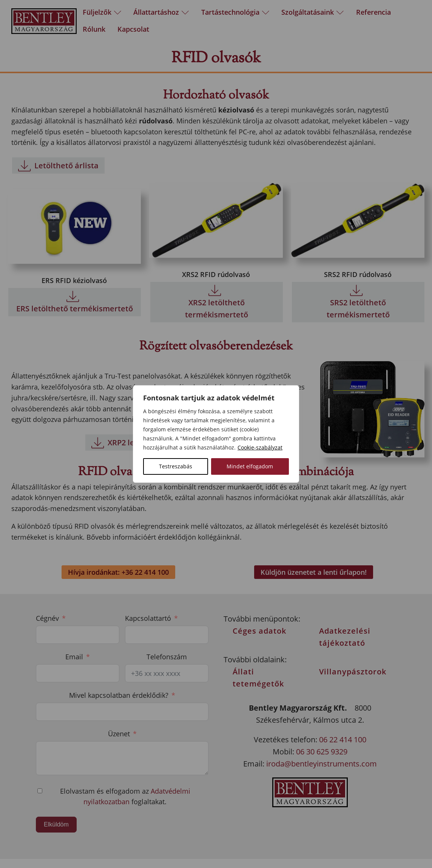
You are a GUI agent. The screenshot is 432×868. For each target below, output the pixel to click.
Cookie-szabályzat (260, 447)
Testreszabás (176, 466)
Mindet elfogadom (250, 466)
